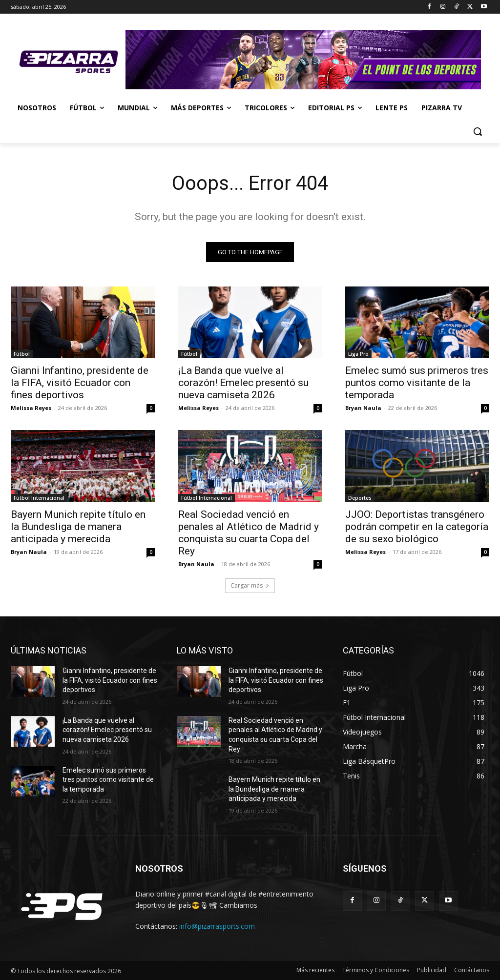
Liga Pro (358, 354)
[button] (478, 131)
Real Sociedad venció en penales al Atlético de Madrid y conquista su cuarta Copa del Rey (249, 533)
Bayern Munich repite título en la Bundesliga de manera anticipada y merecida (78, 527)
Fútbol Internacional (39, 498)
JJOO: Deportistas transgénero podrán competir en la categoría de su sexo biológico (417, 527)
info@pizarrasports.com (217, 926)
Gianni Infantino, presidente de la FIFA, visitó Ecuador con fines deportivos (80, 383)
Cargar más (250, 585)
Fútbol (22, 354)
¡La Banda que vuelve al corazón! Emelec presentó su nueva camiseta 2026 (243, 383)
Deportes (360, 498)
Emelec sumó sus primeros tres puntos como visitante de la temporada (417, 383)
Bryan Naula (363, 408)
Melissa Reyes (31, 408)
